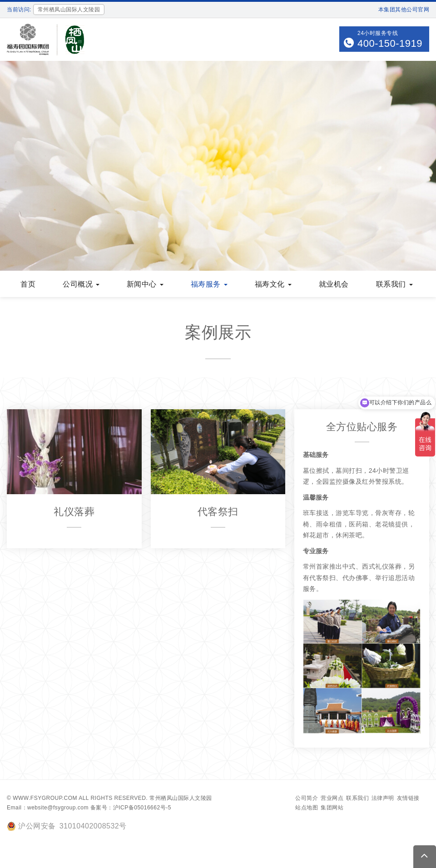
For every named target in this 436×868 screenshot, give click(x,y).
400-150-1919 (390, 43)
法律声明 (383, 798)
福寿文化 (273, 284)
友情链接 (408, 798)
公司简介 (307, 798)
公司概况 (81, 284)
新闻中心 (145, 284)
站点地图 (307, 808)
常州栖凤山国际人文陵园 (181, 798)
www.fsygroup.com (45, 798)
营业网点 (332, 798)
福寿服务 (209, 284)
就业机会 (334, 284)
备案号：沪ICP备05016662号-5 (131, 808)
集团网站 (332, 808)
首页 (28, 284)
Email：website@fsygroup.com (48, 808)
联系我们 (394, 284)
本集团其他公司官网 (404, 10)
